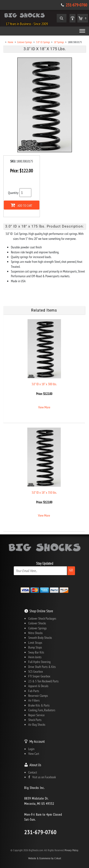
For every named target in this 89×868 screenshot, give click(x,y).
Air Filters (34, 700)
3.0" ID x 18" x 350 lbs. (44, 492)
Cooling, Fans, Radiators (42, 710)
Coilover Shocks (37, 623)
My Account (37, 741)
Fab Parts (34, 691)
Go (71, 570)
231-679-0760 (76, 5)
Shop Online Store (41, 611)
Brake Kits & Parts (39, 705)
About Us (35, 765)
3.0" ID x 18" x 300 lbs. (44, 384)
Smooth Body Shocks (40, 638)
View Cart (34, 754)
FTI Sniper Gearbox (39, 676)
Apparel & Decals (38, 686)
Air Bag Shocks (37, 725)
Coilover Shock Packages (42, 618)
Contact (33, 772)
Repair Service (36, 715)
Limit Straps (35, 643)
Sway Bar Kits (36, 652)
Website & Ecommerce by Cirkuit (45, 858)
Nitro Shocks (35, 633)
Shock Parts (35, 720)
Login (31, 749)
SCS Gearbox (36, 671)
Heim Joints (35, 657)
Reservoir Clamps (38, 696)
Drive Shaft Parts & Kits (42, 667)
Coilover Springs (37, 628)
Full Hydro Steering (39, 662)
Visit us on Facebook (42, 777)
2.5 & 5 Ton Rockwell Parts (43, 681)
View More (44, 407)
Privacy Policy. (72, 850)
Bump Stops (35, 647)
